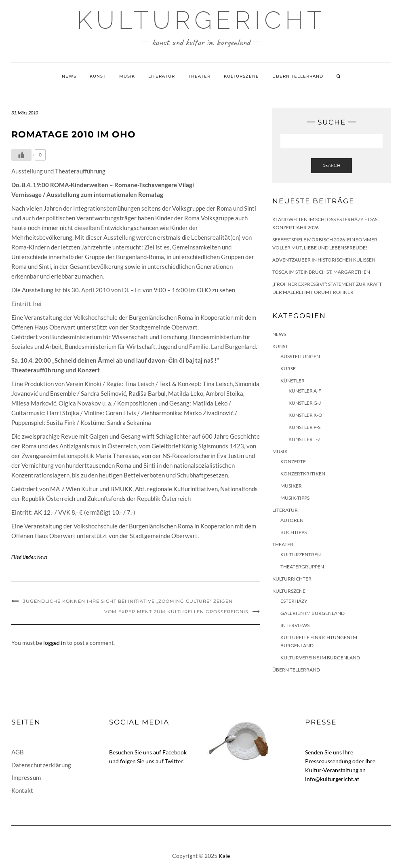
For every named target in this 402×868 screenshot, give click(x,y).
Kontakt (22, 790)
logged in (55, 643)
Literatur (162, 76)
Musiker (291, 486)
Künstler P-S (304, 427)
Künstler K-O (305, 415)
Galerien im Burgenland (313, 613)
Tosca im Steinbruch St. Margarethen (321, 272)
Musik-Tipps (295, 498)
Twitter (174, 761)
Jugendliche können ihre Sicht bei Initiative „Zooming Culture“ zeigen (128, 601)
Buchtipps (294, 532)
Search (331, 165)
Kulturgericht (201, 20)
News (69, 76)
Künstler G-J (305, 403)
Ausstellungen (300, 356)
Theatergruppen (302, 567)
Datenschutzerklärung (41, 765)
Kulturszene (241, 76)
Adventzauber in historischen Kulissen (324, 260)
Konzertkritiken (303, 474)
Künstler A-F (305, 391)
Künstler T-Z (304, 439)
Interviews (295, 625)
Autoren (292, 520)
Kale (224, 856)
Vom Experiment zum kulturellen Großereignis (176, 612)
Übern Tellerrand (298, 76)
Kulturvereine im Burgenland (320, 658)
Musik (127, 76)
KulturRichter (292, 579)
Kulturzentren (301, 554)
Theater (199, 76)
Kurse (288, 369)
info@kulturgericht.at (332, 779)
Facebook (175, 752)
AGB (18, 752)
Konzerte (293, 461)
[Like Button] (21, 155)
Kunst (98, 76)
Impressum (26, 777)
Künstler (293, 381)
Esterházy (294, 601)
